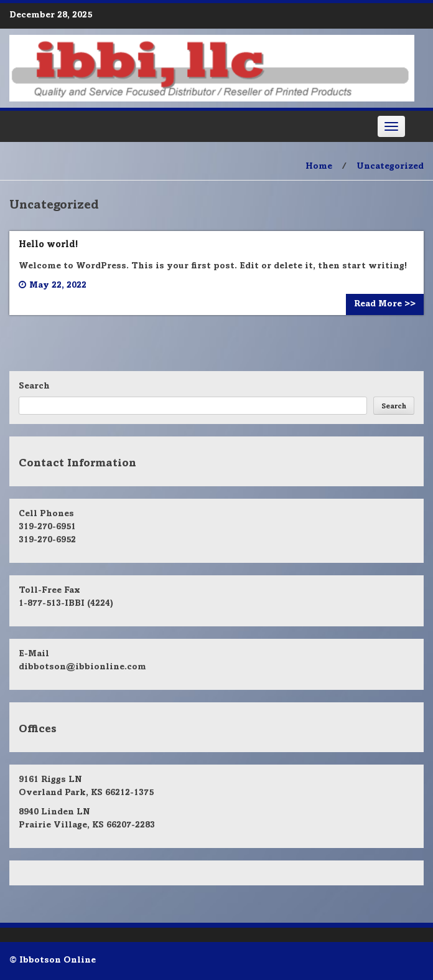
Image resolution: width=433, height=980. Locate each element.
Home (319, 167)
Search (34, 387)
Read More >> (385, 304)
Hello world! (48, 245)
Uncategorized (390, 167)
